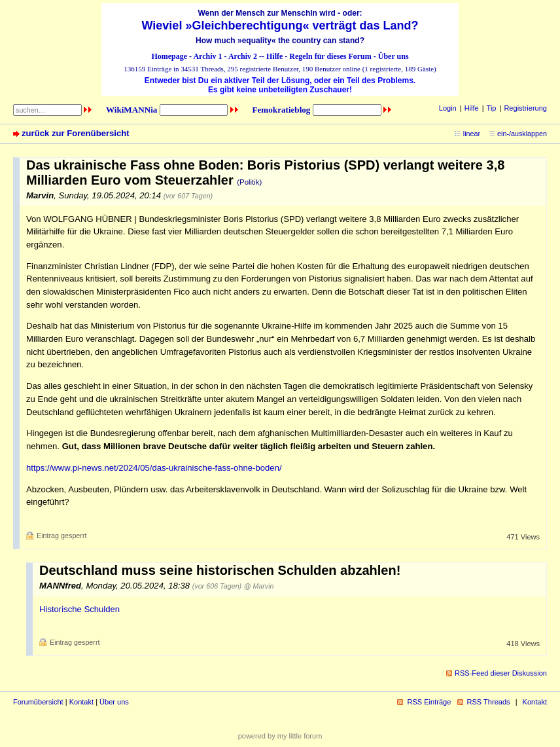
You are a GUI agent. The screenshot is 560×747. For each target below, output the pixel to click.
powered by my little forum (280, 736)
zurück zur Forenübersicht (76, 133)
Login (448, 108)
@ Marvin (259, 586)
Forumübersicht (38, 702)
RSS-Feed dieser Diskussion (501, 673)
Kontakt (81, 702)
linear (472, 134)
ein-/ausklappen (522, 134)
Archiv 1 (207, 56)
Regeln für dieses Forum (330, 56)
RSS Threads (489, 702)
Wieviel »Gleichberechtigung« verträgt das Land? (280, 26)
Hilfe (274, 56)
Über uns (394, 56)
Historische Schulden (79, 609)
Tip (492, 108)
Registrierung (525, 108)
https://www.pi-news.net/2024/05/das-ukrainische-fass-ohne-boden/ (154, 468)
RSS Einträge (429, 702)
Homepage (169, 56)
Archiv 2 (243, 56)
